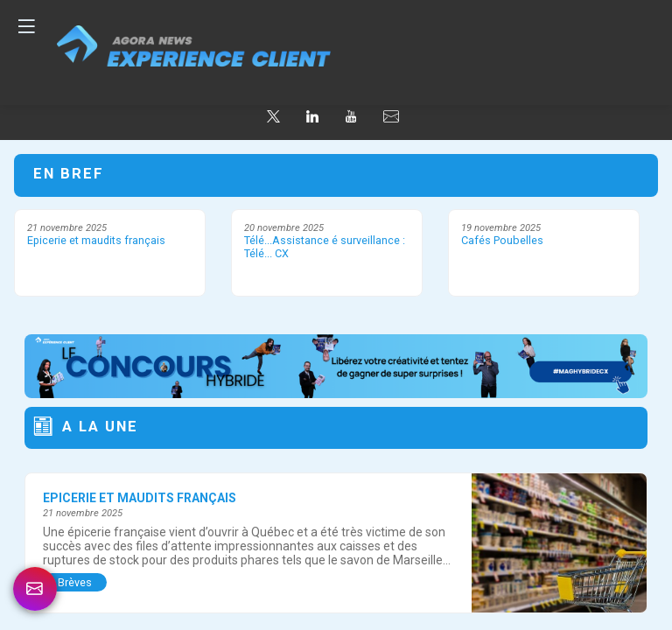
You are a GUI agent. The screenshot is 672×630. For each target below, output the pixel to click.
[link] (35, 589)
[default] (391, 117)
